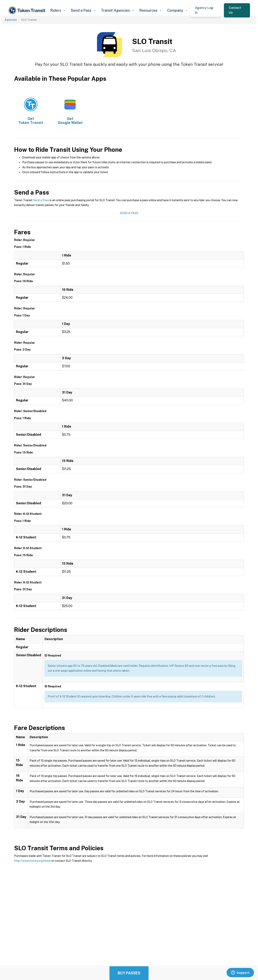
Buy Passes (129, 973)
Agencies (11, 20)
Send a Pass (41, 200)
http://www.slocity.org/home (32, 861)
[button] (58, 10)
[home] (28, 10)
